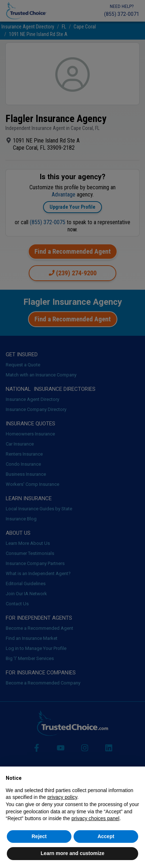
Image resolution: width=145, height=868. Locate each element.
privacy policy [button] (62, 797)
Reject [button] (39, 836)
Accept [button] (106, 836)
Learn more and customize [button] (72, 853)
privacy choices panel (95, 818)
